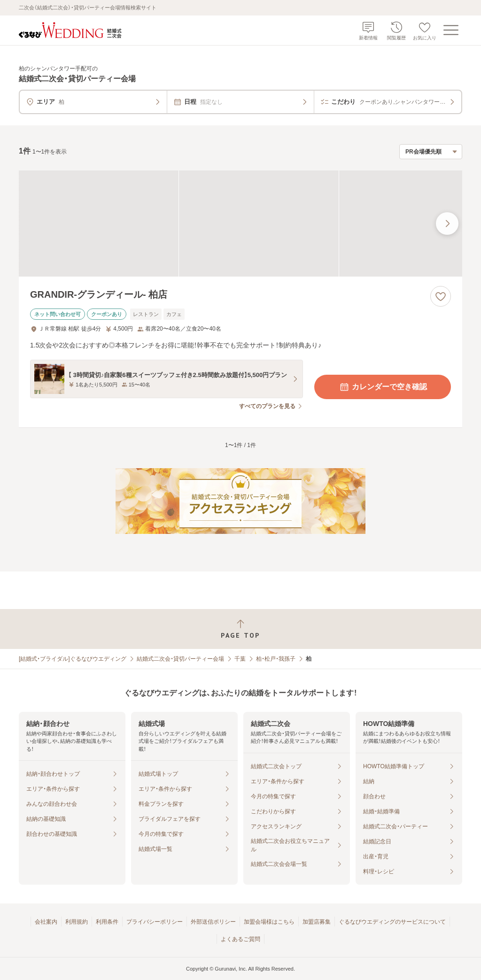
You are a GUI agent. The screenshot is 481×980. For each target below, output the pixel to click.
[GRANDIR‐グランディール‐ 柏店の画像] (240, 224)
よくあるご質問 (240, 939)
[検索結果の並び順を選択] (431, 152)
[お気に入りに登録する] (441, 296)
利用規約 (77, 922)
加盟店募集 (317, 922)
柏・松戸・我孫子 (276, 659)
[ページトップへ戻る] (240, 629)
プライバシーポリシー (155, 922)
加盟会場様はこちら (269, 922)
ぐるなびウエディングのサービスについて (392, 922)
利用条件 (107, 922)
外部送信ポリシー (213, 922)
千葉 (240, 659)
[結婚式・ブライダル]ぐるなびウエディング (73, 659)
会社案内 (46, 922)
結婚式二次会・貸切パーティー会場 (180, 659)
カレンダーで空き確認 (383, 387)
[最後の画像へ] (447, 224)
